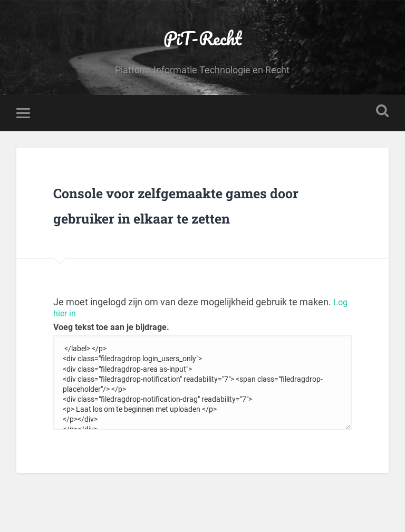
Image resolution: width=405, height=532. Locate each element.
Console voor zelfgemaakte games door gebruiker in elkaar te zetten (191, 233)
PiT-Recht (202, 45)
